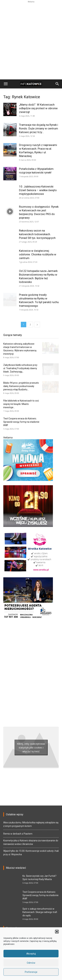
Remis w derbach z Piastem (18, 834)
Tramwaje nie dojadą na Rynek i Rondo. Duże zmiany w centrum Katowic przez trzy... (39, 128)
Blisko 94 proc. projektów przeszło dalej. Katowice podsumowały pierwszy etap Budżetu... (21, 386)
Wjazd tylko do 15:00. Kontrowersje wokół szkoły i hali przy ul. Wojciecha (31, 853)
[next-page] (37, 325)
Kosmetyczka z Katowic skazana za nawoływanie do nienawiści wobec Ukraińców (31, 842)
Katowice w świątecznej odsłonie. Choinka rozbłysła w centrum (38, 254)
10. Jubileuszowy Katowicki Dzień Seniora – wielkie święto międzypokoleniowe (38, 190)
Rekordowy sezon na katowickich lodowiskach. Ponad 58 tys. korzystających (37, 234)
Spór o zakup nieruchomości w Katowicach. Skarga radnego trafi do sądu (40, 912)
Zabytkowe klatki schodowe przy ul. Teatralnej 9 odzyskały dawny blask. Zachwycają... (20, 368)
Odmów (31, 963)
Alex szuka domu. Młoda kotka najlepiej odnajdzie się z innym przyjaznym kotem (31, 824)
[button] (57, 932)
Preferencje (31, 972)
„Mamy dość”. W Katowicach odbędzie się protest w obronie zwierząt (38, 108)
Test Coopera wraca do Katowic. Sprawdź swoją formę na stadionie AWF (21, 422)
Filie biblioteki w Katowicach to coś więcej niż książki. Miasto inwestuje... (21, 404)
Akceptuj (31, 954)
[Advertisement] (31, 8)
